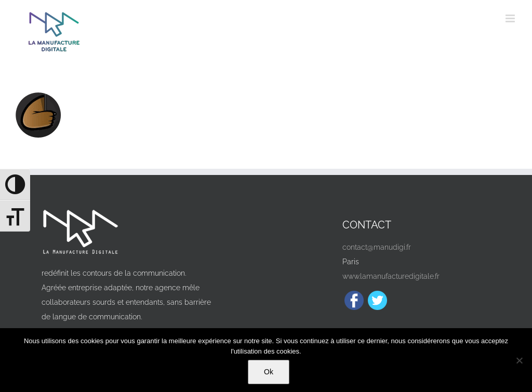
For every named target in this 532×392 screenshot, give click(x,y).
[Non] (519, 360)
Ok (269, 372)
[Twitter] (377, 300)
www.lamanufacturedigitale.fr (391, 276)
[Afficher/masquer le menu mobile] (511, 18)
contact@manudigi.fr (377, 247)
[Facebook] (354, 300)
